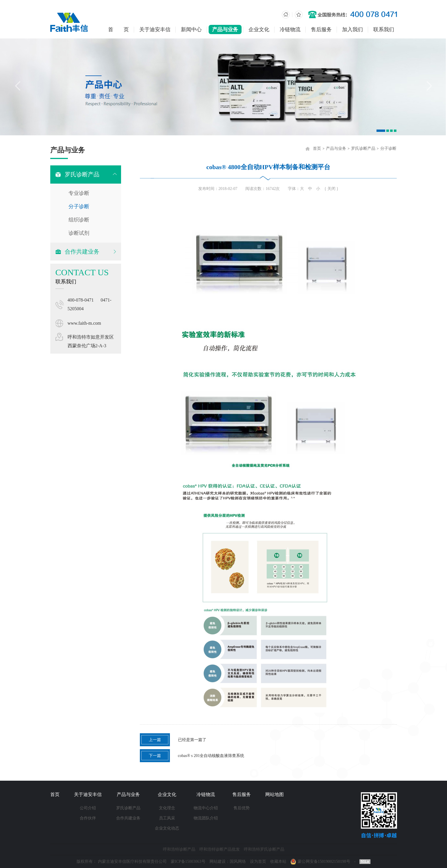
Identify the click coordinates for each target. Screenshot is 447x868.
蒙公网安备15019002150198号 (324, 861)
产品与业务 (225, 29)
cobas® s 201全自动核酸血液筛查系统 (195, 756)
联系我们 (384, 29)
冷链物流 (290, 29)
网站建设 (218, 861)
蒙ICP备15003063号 (188, 861)
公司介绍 (88, 808)
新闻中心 (191, 29)
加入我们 (353, 29)
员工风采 (167, 818)
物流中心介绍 (206, 808)
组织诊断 (78, 220)
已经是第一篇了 (176, 740)
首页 (320, 148)
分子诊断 (78, 206)
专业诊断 (78, 193)
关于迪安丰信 (155, 29)
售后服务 (321, 29)
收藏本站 (278, 861)
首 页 (118, 29)
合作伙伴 (88, 818)
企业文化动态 (167, 828)
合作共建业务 (128, 818)
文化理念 (167, 808)
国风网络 (238, 861)
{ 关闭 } (334, 189)
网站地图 (274, 794)
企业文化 (259, 29)
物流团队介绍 (206, 818)
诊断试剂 (78, 233)
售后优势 (242, 808)
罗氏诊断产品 (366, 148)
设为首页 (258, 861)
